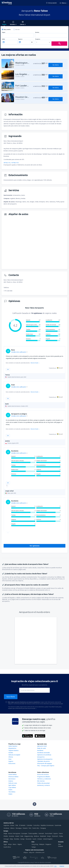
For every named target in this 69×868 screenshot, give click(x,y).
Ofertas (11, 757)
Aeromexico (12, 779)
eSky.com (32, 852)
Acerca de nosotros (43, 774)
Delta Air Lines (13, 783)
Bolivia (12, 825)
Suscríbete (11, 697)
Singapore (48, 844)
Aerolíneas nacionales (44, 753)
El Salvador (22, 825)
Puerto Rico (36, 828)
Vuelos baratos (13, 746)
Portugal (6, 839)
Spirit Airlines (12, 785)
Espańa (56, 833)
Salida (3, 39)
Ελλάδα (6, 836)
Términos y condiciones (44, 779)
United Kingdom (48, 839)
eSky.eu (26, 852)
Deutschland (49, 833)
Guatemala (58, 825)
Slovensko (29, 839)
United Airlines (13, 774)
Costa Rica (36, 825)
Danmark (41, 833)
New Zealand (60, 845)
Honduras (6, 828)
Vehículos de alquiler (14, 755)
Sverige (22, 839)
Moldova (36, 836)
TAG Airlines (12, 792)
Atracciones (12, 763)
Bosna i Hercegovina (14, 833)
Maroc (15, 844)
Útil (8, 369)
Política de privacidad (43, 783)
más (55, 866)
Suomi (34, 839)
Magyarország (29, 836)
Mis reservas (41, 781)
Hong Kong (35, 844)
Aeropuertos (41, 757)
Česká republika (33, 833)
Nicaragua (19, 828)
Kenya (10, 844)
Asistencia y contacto (44, 785)
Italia (22, 836)
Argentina (6, 825)
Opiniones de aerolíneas (44, 755)
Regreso (20, 39)
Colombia (29, 825)
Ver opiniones (35, 546)
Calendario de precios (43, 761)
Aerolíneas (40, 750)
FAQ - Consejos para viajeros (46, 766)
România (17, 839)
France (61, 833)
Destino (37, 32)
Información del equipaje (44, 763)
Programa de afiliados (44, 777)
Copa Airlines (12, 787)
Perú (30, 828)
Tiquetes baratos (13, 750)
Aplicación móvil (42, 746)
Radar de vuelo (42, 748)
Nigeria (20, 844)
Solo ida (17, 29)
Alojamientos (12, 748)
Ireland (17, 836)
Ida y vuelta (7, 29)
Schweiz (40, 839)
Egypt (5, 844)
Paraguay (43, 828)
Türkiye (34, 847)
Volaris (10, 790)
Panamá (25, 828)
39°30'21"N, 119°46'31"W (11, 163)
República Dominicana (47, 825)
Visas (10, 759)
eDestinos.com (40, 852)
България (24, 833)
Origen (4, 32)
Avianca (11, 781)
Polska (61, 836)
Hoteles (11, 753)
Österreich (55, 836)
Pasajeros (38, 39)
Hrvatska (11, 836)
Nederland (43, 836)
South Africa (7, 847)
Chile (17, 825)
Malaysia (42, 844)
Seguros (11, 761)
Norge (49, 836)
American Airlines (13, 777)
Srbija (11, 839)
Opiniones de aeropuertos (45, 759)
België (5, 833)
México (12, 828)
